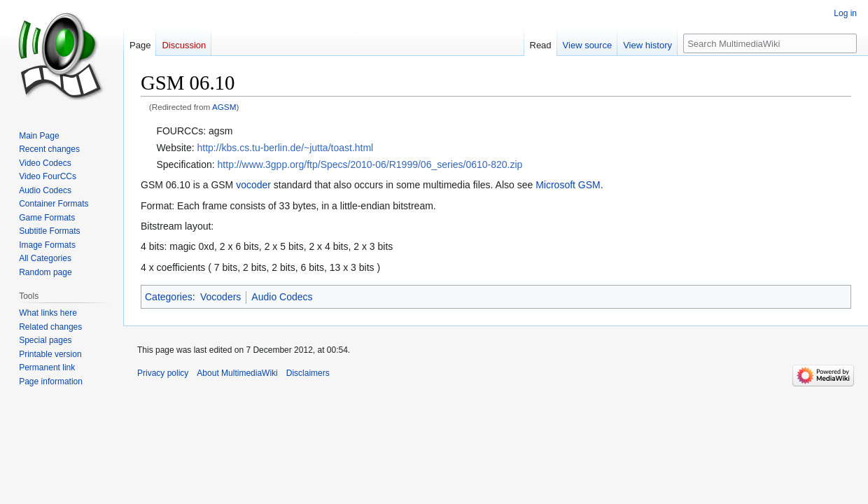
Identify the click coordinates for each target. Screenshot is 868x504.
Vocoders (220, 297)
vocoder (253, 185)
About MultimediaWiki (237, 373)
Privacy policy (163, 373)
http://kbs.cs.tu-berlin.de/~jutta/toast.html (286, 148)
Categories (169, 297)
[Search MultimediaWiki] (770, 43)
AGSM (224, 107)
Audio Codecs (282, 297)
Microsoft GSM (568, 185)
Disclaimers (308, 373)
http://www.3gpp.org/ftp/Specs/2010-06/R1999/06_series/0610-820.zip (370, 164)
